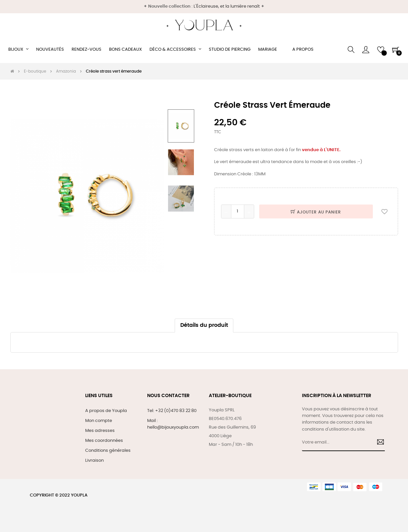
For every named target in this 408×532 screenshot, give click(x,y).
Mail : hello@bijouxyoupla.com (173, 424)
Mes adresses (100, 431)
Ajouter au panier (316, 212)
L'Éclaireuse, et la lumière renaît (227, 6)
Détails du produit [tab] (204, 325)
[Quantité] (238, 211)
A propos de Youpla (106, 411)
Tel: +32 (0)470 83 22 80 (172, 411)
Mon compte (99, 421)
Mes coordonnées (104, 441)
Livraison (94, 461)
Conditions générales (108, 451)
